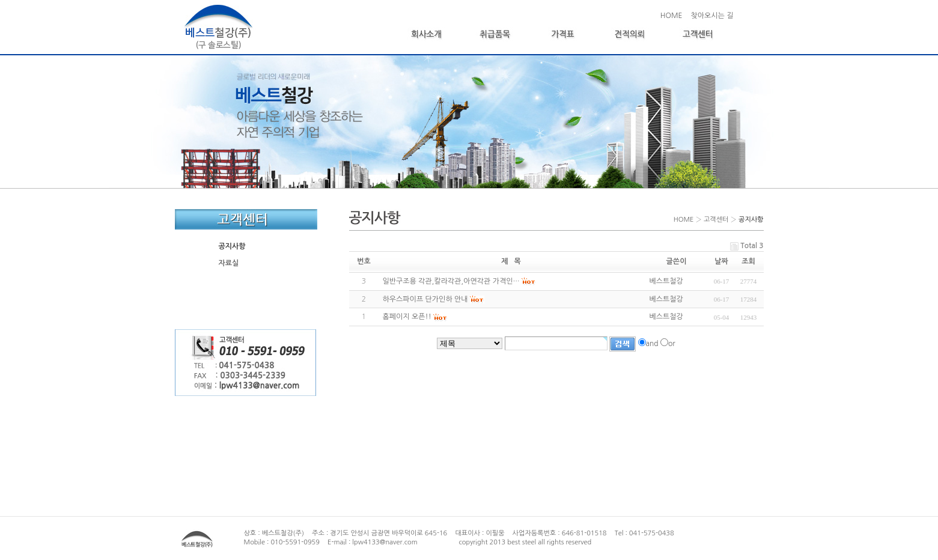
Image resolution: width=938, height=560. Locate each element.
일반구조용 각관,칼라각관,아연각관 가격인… (451, 281)
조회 (748, 261)
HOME (672, 16)
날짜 (721, 261)
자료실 (229, 263)
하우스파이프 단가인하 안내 (425, 299)
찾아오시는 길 (712, 16)
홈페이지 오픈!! (407, 317)
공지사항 (232, 246)
